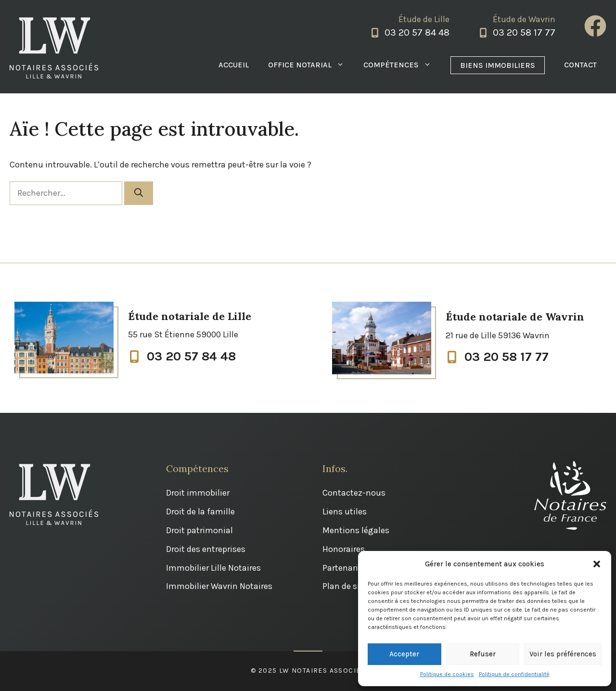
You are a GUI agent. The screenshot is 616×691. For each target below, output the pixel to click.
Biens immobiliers (498, 65)
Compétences (402, 65)
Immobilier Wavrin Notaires (219, 586)
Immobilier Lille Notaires (213, 568)
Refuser (483, 654)
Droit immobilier (198, 493)
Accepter (404, 654)
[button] (597, 564)
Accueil (234, 65)
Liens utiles (345, 512)
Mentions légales (356, 530)
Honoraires (344, 549)
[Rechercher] (139, 193)
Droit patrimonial (199, 530)
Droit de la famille (200, 512)
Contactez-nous (354, 493)
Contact (580, 65)
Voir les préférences (563, 654)
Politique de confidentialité (514, 674)
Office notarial (311, 65)
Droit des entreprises (206, 549)
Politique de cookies (447, 674)
